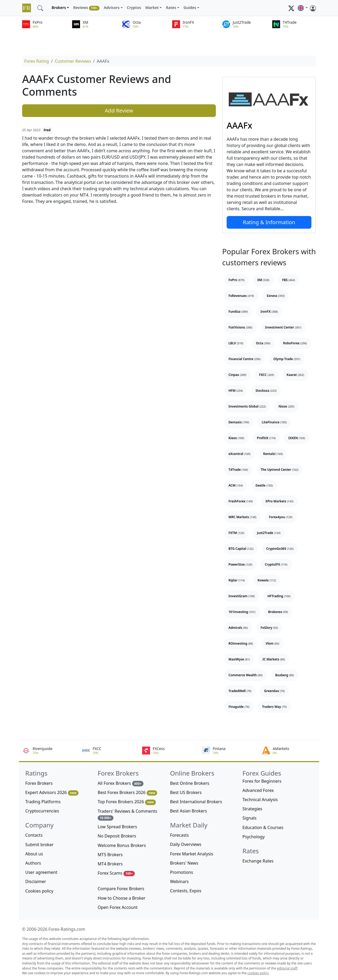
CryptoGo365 (280, 549)
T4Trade (238, 470)
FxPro (237, 280)
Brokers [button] (59, 8)
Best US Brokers (186, 792)
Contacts (34, 835)
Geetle (264, 485)
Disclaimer (36, 881)
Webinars (179, 881)
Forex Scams (116, 873)
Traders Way (275, 707)
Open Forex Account (118, 907)
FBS (289, 280)
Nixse (287, 406)
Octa (263, 343)
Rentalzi (273, 454)
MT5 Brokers (110, 855)
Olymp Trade (287, 359)
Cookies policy (39, 891)
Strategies (252, 809)
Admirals (238, 628)
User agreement (41, 872)
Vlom (272, 643)
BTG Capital (241, 549)
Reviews (86, 8)
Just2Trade (269, 533)
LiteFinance (274, 422)
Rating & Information (269, 222)
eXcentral (240, 454)
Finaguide (239, 707)
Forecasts (179, 835)
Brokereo (278, 612)
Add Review (119, 111)
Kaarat (295, 375)
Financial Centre (245, 359)
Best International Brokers (196, 802)
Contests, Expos (186, 891)
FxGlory (269, 628)
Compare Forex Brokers (121, 889)
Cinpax (237, 375)
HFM (236, 391)
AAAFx (239, 125)
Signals (249, 818)
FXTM (236, 533)
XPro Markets (279, 501)
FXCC (267, 375)
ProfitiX (266, 438)
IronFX (269, 312)
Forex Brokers (39, 783)
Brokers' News (184, 863)
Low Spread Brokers (117, 827)
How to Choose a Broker (121, 898)
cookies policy (258, 973)
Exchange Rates (258, 861)
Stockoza (266, 391)
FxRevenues (241, 296)
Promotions (182, 872)
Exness (276, 296)
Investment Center (283, 327)
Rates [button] (171, 8)
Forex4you (281, 517)
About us (34, 854)
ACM (236, 485)
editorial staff (287, 968)
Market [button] (152, 8)
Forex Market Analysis (192, 854)
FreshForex (241, 501)
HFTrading (279, 596)
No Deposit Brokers (117, 836)
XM (263, 280)
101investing (242, 612)
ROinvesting (241, 643)
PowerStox (240, 564)
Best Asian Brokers (188, 811)
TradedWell (240, 691)
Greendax (274, 691)
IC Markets (274, 659)
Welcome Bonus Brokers (122, 845)
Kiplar (237, 580)
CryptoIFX (276, 564)
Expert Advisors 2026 (52, 793)
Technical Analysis (260, 800)
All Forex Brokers (121, 783)
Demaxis (239, 422)
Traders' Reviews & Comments (127, 814)
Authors (33, 863)
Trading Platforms (43, 802)
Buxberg (284, 675)
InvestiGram (242, 596)
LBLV (236, 343)
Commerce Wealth (245, 675)
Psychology (254, 837)
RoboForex (295, 343)
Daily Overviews (186, 844)
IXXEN (297, 438)
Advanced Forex (258, 790)
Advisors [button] (112, 8)
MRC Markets (242, 517)
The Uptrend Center (280, 470)
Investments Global (247, 406)
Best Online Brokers (190, 783)
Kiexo (236, 438)
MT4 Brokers (110, 864)
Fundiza (238, 312)
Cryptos (134, 8)
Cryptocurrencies (42, 811)
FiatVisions (240, 327)
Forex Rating (37, 61)
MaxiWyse (239, 659)
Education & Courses (263, 827)
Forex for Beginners (262, 781)
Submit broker (39, 845)
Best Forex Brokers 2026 (127, 793)
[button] (303, 8)
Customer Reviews (73, 61)
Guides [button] (190, 8)
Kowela (267, 580)
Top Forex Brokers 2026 (127, 802)
